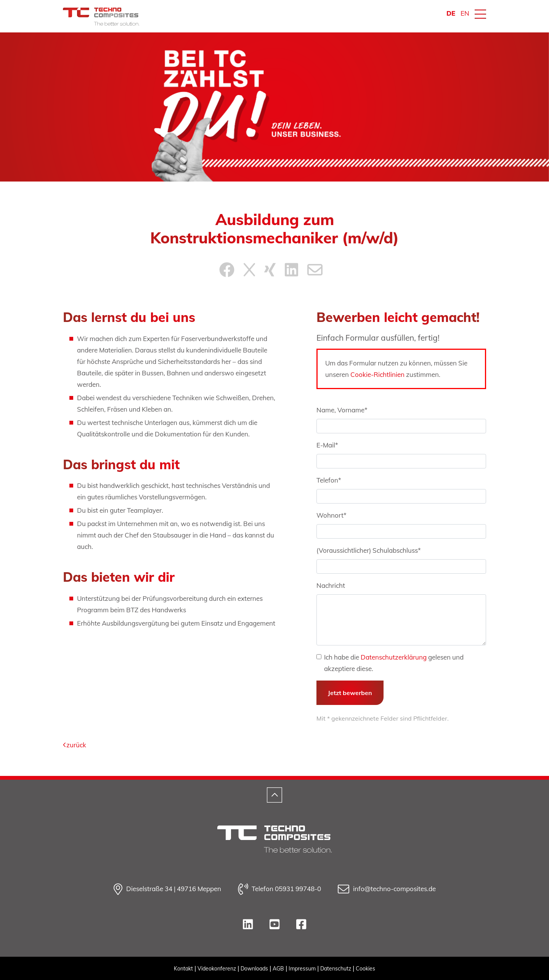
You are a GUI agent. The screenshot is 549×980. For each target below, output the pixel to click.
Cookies (365, 969)
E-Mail (327, 445)
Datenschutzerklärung (394, 657)
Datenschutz (336, 969)
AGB (278, 969)
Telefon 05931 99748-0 (279, 889)
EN (465, 13)
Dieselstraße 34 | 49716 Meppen (167, 889)
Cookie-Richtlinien (377, 374)
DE (451, 13)
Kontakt (183, 969)
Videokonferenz (217, 969)
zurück (75, 745)
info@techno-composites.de (387, 889)
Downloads (254, 969)
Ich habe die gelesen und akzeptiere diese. (394, 663)
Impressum (302, 969)
